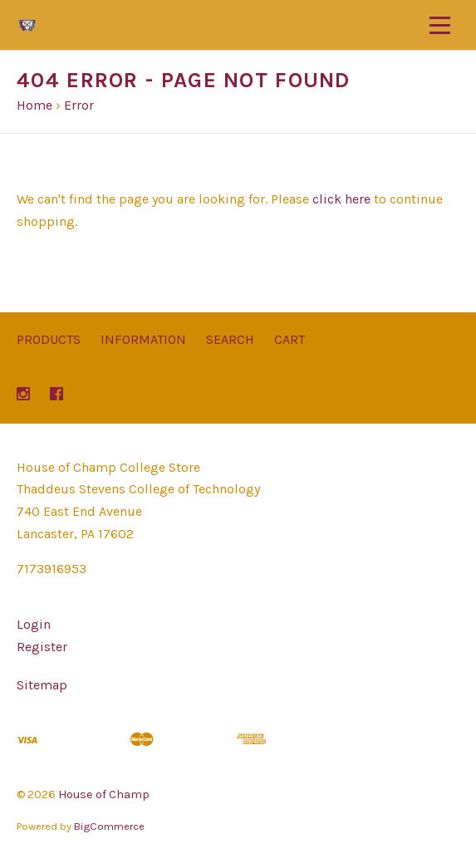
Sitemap (42, 685)
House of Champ (104, 794)
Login (34, 624)
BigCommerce (109, 826)
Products (49, 339)
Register (42, 647)
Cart (290, 339)
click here (341, 199)
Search (230, 339)
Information (143, 339)
